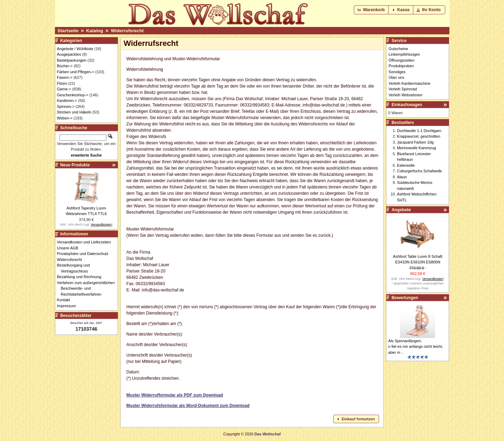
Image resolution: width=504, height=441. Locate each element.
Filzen (62, 83)
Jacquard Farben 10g (415, 142)
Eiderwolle (406, 165)
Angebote (401, 210)
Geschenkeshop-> (73, 95)
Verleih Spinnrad (403, 89)
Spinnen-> (66, 106)
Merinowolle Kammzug (416, 148)
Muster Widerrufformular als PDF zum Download (175, 395)
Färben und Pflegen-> (76, 72)
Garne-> (64, 89)
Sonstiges (397, 72)
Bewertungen (405, 298)
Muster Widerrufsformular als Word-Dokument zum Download (188, 406)
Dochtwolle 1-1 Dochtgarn (419, 131)
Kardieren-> (67, 101)
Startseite (68, 31)
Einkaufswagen (407, 105)
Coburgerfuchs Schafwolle (419, 171)
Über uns (396, 77)
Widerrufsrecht (127, 31)
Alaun (402, 177)
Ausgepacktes (69, 54)
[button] (372, 10)
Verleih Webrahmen (405, 95)
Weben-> (65, 118)
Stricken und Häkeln (74, 112)
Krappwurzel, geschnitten (419, 136)
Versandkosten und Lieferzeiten (86, 242)
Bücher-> (65, 66)
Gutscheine (398, 49)
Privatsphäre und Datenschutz (85, 254)
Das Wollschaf (268, 434)
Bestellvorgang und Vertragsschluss (75, 268)
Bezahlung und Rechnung (81, 277)
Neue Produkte (75, 165)
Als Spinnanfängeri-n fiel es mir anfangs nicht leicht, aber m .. (416, 347)
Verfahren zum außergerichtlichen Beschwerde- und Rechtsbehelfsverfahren (88, 288)
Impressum (68, 306)
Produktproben (401, 66)
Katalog (94, 31)
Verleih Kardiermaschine (409, 83)
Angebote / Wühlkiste (75, 49)
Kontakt (65, 300)
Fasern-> (65, 77)
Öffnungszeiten (401, 60)
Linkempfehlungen (404, 54)
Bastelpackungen (72, 60)
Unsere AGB (70, 248)
